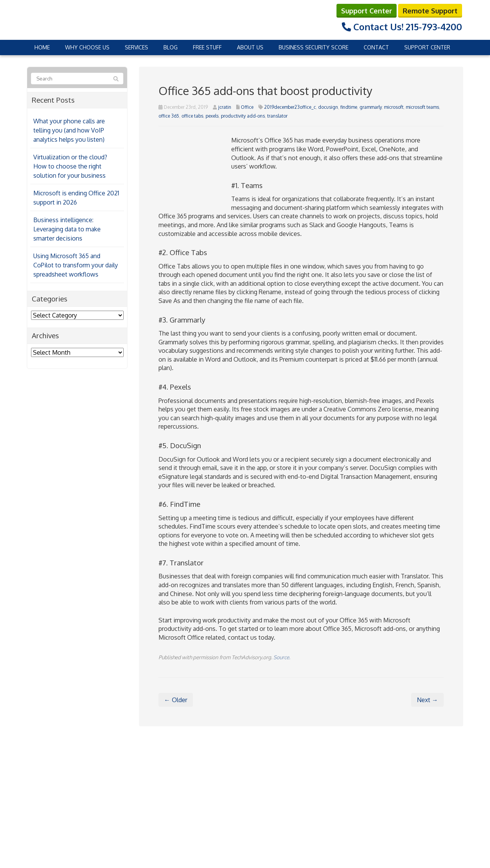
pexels (212, 116)
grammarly (371, 107)
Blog (171, 47)
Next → (427, 700)
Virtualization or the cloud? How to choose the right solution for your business (70, 166)
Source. (282, 657)
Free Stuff (207, 47)
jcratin (225, 107)
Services (136, 47)
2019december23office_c (290, 107)
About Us (250, 47)
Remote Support (430, 11)
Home (42, 47)
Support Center (367, 11)
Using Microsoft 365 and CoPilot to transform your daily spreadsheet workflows (76, 265)
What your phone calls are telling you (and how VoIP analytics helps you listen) (69, 130)
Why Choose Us (87, 47)
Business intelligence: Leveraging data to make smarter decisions (67, 229)
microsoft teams (422, 107)
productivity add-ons (243, 116)
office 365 (169, 116)
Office (247, 107)
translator (277, 116)
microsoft (394, 107)
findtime (349, 107)
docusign (328, 107)
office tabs (192, 116)
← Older (176, 700)
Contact (376, 47)
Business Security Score (314, 47)
